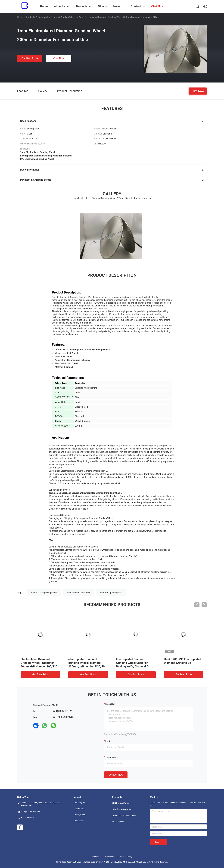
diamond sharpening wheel (44, 593)
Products (31, 17)
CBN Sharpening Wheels (122, 809)
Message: (110, 704)
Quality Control (80, 815)
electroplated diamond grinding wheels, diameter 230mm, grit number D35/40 (87, 663)
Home (20, 17)
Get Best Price (30, 58)
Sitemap (96, 857)
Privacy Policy (126, 857)
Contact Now (116, 775)
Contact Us (79, 821)
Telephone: (111, 757)
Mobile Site (110, 857)
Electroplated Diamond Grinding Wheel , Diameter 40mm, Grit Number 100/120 (39, 663)
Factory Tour (79, 809)
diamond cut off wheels (79, 593)
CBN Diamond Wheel (121, 803)
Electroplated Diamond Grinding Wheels (57, 17)
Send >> (159, 842)
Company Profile (81, 803)
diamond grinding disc (111, 593)
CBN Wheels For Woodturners (124, 816)
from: (108, 741)
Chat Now (59, 58)
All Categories (118, 822)
